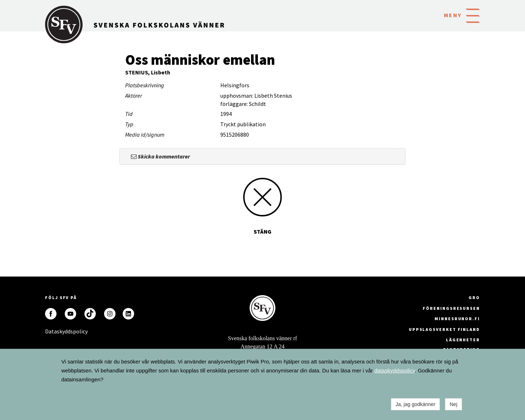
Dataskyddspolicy (51, 331)
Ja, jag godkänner (415, 404)
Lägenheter (463, 340)
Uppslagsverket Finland (444, 329)
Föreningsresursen (451, 308)
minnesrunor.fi (457, 319)
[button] (473, 15)
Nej (453, 404)
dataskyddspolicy (395, 370)
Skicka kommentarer (160, 156)
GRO (474, 297)
